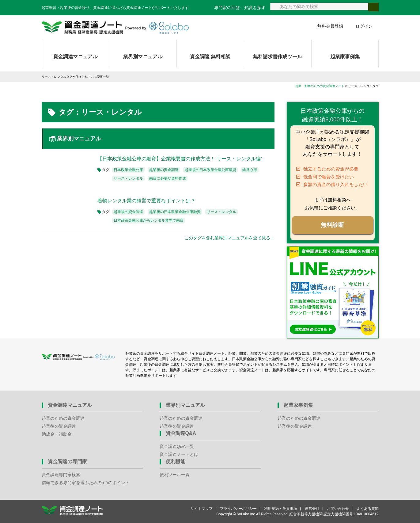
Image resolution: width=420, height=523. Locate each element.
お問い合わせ (338, 509)
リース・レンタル (128, 178)
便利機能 (176, 462)
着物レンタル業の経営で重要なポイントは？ (146, 201)
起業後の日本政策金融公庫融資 (210, 170)
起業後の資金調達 (164, 170)
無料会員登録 (330, 26)
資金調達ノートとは (179, 454)
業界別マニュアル (143, 57)
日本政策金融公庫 (128, 170)
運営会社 (312, 509)
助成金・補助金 (57, 434)
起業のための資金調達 (63, 418)
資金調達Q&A (181, 433)
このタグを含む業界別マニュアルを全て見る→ (229, 238)
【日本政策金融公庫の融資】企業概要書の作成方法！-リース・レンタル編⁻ (180, 159)
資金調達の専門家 (67, 462)
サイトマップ (202, 509)
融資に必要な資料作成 (168, 178)
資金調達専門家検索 (61, 475)
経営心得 (250, 170)
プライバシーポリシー (238, 509)
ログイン (364, 26)
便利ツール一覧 (175, 475)
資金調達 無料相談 (210, 57)
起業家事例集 (345, 57)
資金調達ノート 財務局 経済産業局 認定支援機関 (115, 28)
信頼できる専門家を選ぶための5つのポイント (86, 483)
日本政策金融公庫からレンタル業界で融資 (149, 220)
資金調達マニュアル (75, 57)
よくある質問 (368, 509)
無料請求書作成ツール (278, 57)
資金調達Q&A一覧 (177, 446)
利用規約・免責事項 (281, 509)
